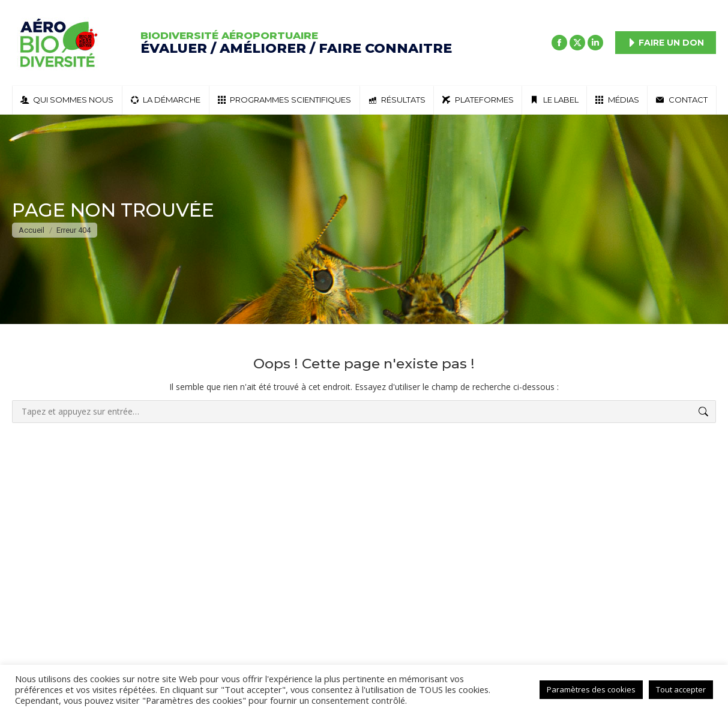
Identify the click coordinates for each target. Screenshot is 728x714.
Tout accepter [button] (681, 689)
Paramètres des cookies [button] (591, 689)
